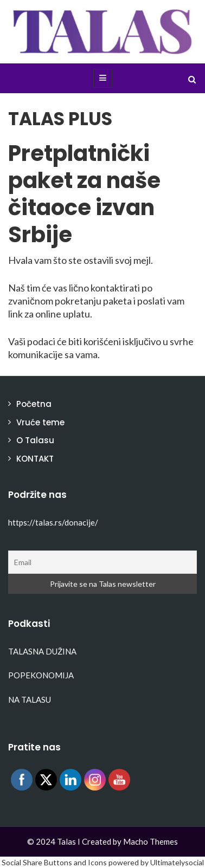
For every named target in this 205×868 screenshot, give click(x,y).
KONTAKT (35, 459)
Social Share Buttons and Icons (54, 862)
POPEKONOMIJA (41, 675)
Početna (34, 404)
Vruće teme (40, 422)
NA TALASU (30, 699)
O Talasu (35, 440)
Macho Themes (150, 841)
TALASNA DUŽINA (42, 651)
